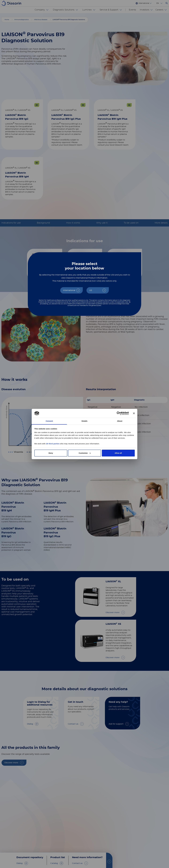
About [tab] (120, 421)
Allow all (118, 453)
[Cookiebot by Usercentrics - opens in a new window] (118, 413)
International (69, 290)
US (91, 290)
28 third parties (53, 444)
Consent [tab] (49, 421)
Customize (85, 453)
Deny (51, 453)
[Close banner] (134, 413)
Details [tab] (84, 421)
